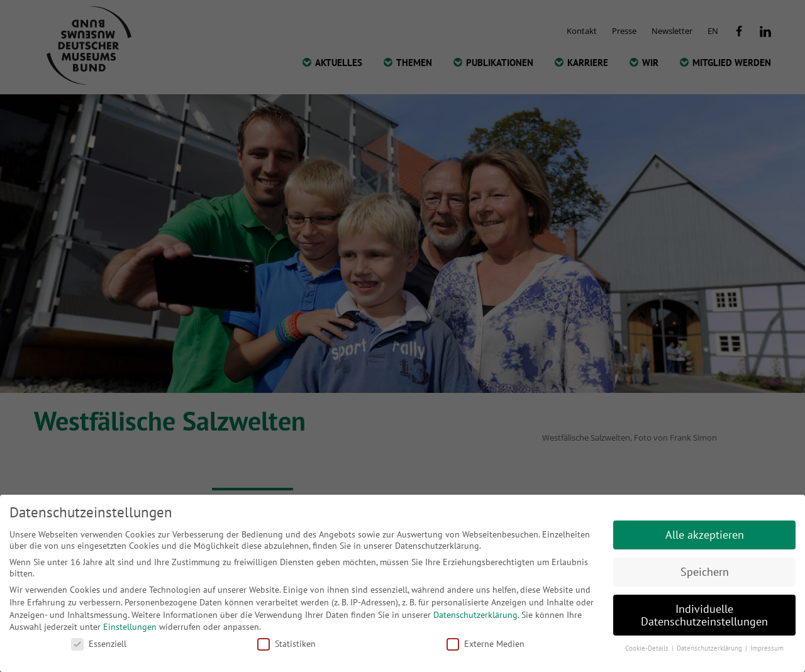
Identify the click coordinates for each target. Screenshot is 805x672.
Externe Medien (486, 644)
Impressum (767, 648)
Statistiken (286, 644)
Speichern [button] (705, 572)
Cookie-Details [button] (648, 648)
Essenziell (99, 644)
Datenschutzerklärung (475, 615)
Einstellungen (130, 627)
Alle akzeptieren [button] (705, 535)
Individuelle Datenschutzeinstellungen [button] (704, 615)
